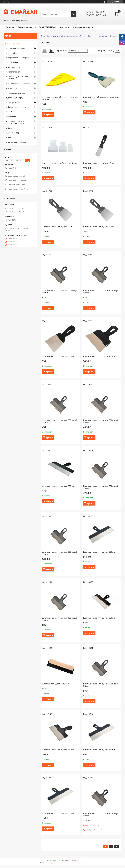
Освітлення (12, 88)
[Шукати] (74, 14)
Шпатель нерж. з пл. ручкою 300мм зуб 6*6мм (60, 619)
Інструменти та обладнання (59, 36)
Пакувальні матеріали (17, 142)
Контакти (64, 27)
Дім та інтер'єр (14, 67)
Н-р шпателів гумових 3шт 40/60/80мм (60, 163)
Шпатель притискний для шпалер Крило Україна (60, 98)
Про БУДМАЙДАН (47, 27)
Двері (10, 128)
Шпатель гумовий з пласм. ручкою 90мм (101, 97)
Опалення (12, 116)
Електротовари (14, 102)
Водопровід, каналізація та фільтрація (19, 78)
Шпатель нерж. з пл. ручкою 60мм (57, 227)
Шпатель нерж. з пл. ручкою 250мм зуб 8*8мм (60, 553)
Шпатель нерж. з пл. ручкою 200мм (58, 486)
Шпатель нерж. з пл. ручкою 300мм (99, 618)
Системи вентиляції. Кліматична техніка (16, 122)
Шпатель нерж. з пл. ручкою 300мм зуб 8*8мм (101, 685)
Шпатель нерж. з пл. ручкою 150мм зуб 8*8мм (60, 291)
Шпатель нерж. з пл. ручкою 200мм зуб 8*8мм (101, 421)
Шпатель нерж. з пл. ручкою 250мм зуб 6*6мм (101, 487)
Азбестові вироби (15, 133)
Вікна (10, 112)
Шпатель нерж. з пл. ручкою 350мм (58, 750)
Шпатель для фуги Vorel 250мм (56, 684)
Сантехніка (12, 53)
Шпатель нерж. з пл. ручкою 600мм (58, 813)
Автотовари (13, 62)
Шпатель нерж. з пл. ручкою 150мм (99, 356)
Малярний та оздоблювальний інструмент (90, 36)
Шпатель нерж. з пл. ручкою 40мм (98, 163)
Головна (10, 27)
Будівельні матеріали (16, 48)
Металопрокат (14, 72)
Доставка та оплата (83, 27)
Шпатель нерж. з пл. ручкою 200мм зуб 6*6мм (60, 421)
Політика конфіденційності (77, 863)
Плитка (10, 137)
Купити (50, 115)
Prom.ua (75, 861)
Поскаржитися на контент (56, 863)
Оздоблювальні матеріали (19, 58)
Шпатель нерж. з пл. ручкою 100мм (58, 356)
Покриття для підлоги (17, 107)
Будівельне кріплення (16, 93)
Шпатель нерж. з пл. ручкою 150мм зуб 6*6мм (101, 291)
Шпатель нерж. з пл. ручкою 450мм (99, 750)
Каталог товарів (25, 27)
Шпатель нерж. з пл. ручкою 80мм (98, 227)
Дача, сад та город (15, 98)
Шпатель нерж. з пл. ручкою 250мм (99, 552)
